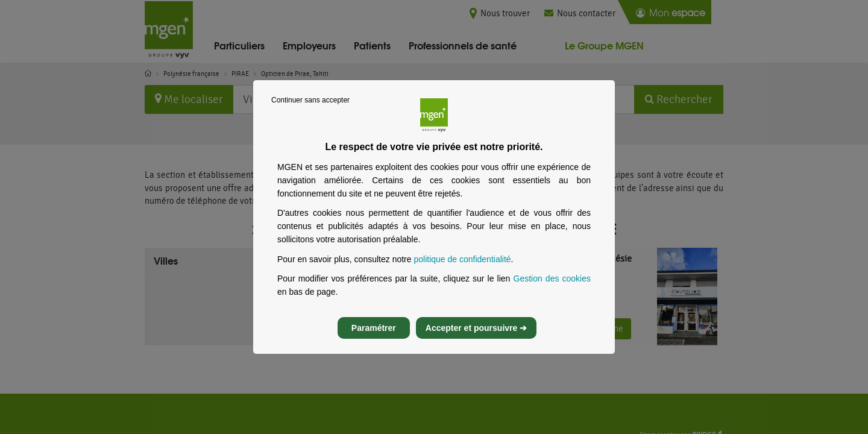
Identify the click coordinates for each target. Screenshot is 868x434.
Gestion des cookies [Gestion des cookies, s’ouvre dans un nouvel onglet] (552, 289)
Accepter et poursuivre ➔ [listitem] (476, 339)
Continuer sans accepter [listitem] (310, 111)
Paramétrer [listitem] (374, 339)
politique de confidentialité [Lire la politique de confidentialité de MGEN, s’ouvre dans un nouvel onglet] (462, 270)
